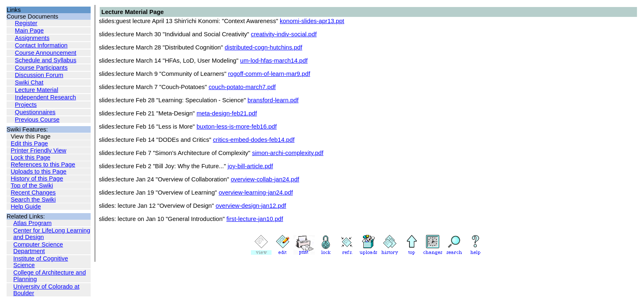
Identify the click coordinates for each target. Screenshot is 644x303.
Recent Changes (33, 193)
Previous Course (37, 120)
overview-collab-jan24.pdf (265, 179)
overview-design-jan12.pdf (251, 206)
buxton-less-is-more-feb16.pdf (237, 127)
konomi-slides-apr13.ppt (312, 21)
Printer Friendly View (39, 150)
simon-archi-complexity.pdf (288, 153)
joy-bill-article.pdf (251, 166)
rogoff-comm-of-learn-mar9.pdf (269, 74)
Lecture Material (36, 90)
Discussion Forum (39, 75)
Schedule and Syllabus (46, 60)
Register (26, 23)
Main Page (29, 31)
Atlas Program (32, 223)
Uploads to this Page (39, 171)
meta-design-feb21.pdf (227, 113)
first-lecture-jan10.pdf (255, 219)
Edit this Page (29, 143)
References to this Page (43, 164)
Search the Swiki (33, 200)
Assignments (32, 38)
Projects (26, 105)
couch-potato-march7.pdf (242, 87)
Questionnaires (35, 112)
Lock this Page (30, 157)
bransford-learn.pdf (273, 100)
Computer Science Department (38, 248)
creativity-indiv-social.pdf (284, 34)
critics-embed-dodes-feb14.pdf (254, 140)
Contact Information (41, 45)
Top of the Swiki (32, 186)
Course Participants (41, 68)
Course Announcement (46, 53)
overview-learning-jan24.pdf (256, 193)
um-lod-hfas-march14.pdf (274, 61)
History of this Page (37, 179)
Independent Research (45, 97)
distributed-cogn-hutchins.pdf (263, 47)
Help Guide (26, 207)
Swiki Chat (29, 82)
